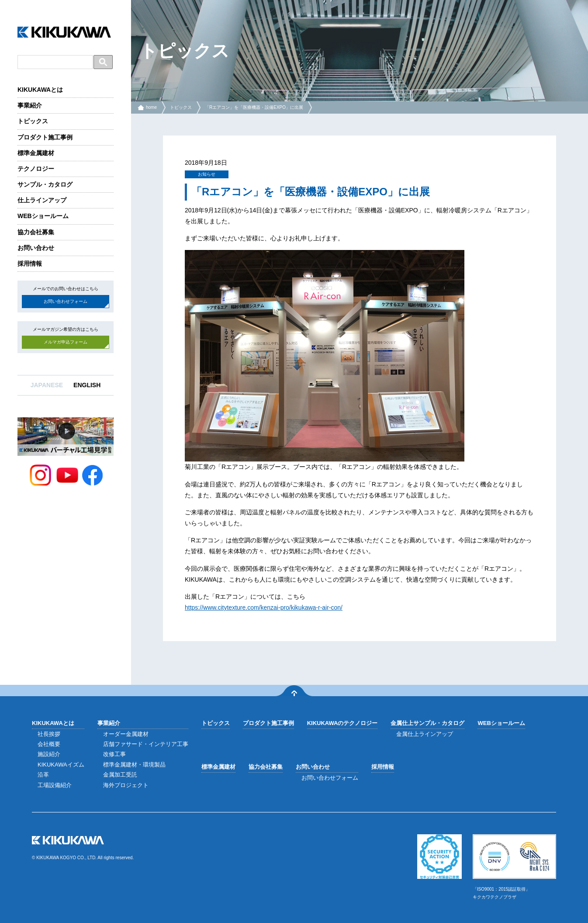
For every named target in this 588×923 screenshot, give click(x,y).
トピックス (33, 121)
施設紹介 (49, 754)
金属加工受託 (120, 775)
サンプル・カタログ (45, 184)
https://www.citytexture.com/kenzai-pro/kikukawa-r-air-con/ (264, 607)
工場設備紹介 (55, 785)
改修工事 (114, 754)
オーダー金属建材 (126, 734)
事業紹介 (30, 105)
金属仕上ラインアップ (425, 734)
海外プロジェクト (126, 785)
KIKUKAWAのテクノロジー (342, 723)
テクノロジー (36, 169)
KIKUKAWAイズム (61, 765)
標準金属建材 (36, 153)
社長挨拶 (49, 734)
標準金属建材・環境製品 (134, 765)
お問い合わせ (36, 248)
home (151, 107)
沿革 (43, 775)
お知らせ (207, 174)
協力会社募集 (36, 232)
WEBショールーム (43, 216)
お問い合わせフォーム (66, 301)
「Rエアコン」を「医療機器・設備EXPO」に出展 (254, 107)
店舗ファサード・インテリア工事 (146, 744)
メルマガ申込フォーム (66, 342)
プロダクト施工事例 (45, 137)
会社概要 (49, 744)
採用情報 (30, 264)
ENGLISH (87, 385)
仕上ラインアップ (42, 200)
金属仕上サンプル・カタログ (427, 723)
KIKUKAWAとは (40, 90)
